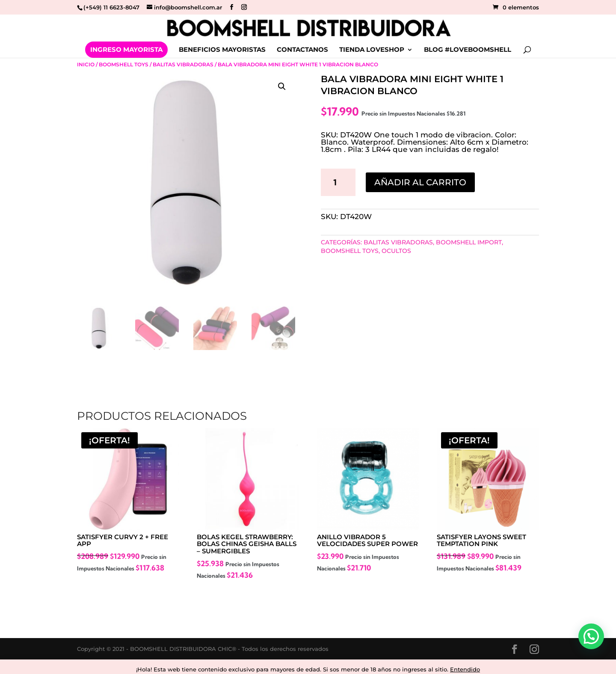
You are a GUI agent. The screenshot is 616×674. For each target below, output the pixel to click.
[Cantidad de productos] (338, 182)
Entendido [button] (465, 669)
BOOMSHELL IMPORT (469, 242)
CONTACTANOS (302, 50)
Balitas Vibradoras (183, 64)
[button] (282, 86)
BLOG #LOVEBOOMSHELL (468, 50)
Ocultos (396, 251)
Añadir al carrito (420, 182)
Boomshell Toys (124, 64)
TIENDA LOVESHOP (372, 50)
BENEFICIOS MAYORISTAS (222, 50)
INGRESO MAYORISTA (126, 49)
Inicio (86, 64)
